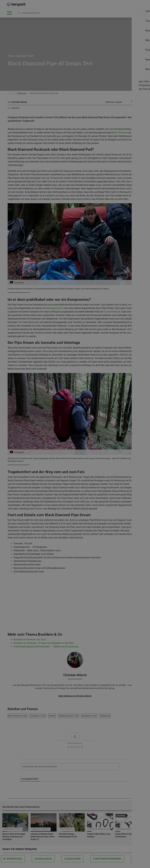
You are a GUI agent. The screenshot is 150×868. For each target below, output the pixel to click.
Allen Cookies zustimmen (104, 163)
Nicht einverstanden (45, 163)
